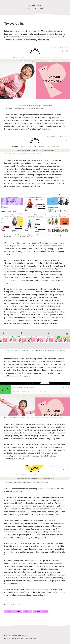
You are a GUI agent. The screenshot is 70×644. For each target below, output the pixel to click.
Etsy (14, 639)
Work (27, 8)
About (42, 8)
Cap (29, 275)
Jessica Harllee (35, 5)
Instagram (21, 639)
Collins (19, 166)
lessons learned (41, 611)
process (28, 611)
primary (18, 611)
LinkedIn (8, 639)
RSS (34, 639)
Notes (35, 8)
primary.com (48, 34)
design (8, 611)
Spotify (29, 639)
